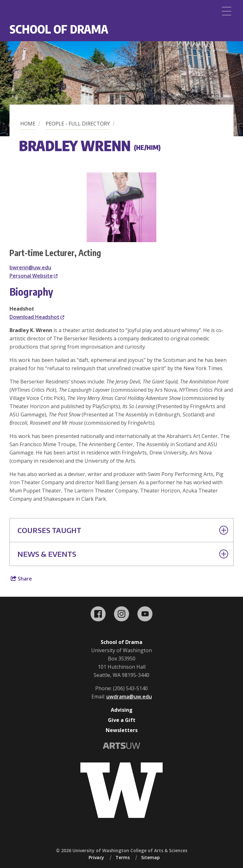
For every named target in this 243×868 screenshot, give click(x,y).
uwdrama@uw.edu (129, 697)
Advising (122, 710)
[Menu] (227, 11)
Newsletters (122, 730)
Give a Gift (122, 720)
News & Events (123, 554)
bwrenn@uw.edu (30, 267)
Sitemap (150, 857)
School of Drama (59, 29)
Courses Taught (123, 530)
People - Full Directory (78, 124)
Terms (123, 857)
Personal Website (34, 276)
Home (28, 124)
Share (21, 579)
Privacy (96, 857)
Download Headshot (37, 317)
